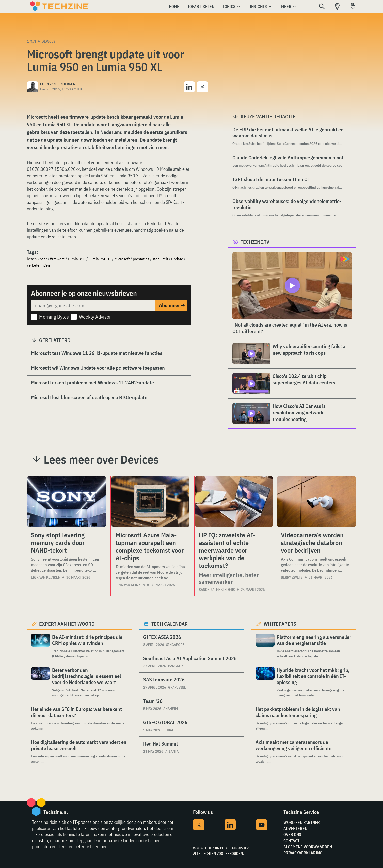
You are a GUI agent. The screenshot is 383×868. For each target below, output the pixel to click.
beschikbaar (37, 259)
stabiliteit (160, 259)
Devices (49, 41)
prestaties (141, 259)
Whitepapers (280, 624)
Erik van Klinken (46, 577)
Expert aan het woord (67, 624)
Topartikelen (201, 6)
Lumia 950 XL (100, 259)
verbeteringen (38, 265)
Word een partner (302, 822)
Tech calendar (170, 624)
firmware (57, 259)
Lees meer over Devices (101, 459)
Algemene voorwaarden (308, 847)
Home (174, 6)
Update (177, 259)
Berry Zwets (292, 577)
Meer (286, 6)
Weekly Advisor (95, 317)
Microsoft (122, 259)
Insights (258, 6)
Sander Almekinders (217, 590)
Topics (229, 6)
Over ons (292, 834)
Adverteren (295, 828)
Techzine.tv (255, 242)
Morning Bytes (54, 317)
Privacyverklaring (303, 853)
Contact (291, 841)
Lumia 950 (77, 259)
